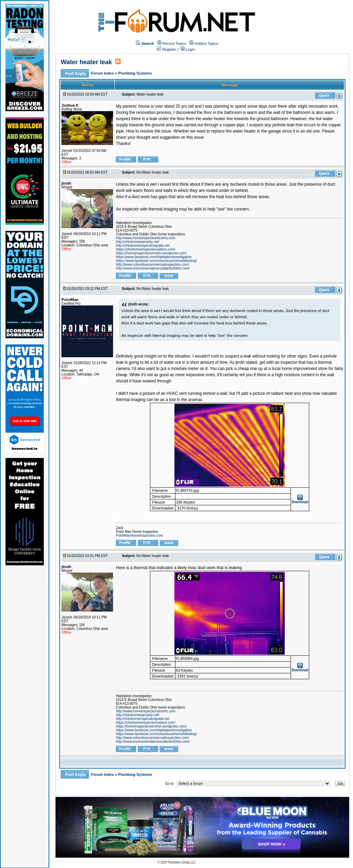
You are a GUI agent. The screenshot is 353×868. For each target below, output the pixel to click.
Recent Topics (174, 43)
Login (188, 49)
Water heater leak (86, 62)
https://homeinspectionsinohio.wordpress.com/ (151, 253)
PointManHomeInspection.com (139, 535)
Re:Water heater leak (153, 172)
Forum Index (103, 73)
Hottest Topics (206, 43)
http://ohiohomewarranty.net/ (138, 242)
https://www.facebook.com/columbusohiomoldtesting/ (156, 261)
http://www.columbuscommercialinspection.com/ (152, 265)
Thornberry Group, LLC (181, 862)
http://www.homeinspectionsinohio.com (145, 238)
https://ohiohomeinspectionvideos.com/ (145, 249)
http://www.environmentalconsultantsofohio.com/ (153, 268)
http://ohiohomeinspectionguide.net (143, 246)
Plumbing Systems (135, 73)
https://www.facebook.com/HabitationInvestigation (154, 257)
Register (167, 49)
